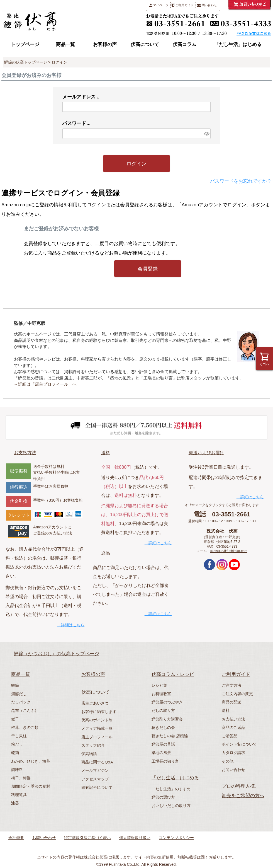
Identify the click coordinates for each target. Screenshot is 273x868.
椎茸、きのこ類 (25, 727)
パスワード (77, 123)
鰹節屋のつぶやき (167, 702)
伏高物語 (89, 754)
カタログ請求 (233, 753)
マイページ (159, 5)
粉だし (17, 744)
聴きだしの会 (163, 727)
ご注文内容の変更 (237, 694)
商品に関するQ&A (97, 762)
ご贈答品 (230, 736)
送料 (106, 453)
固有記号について (97, 787)
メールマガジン (95, 770)
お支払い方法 (233, 719)
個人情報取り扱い (135, 838)
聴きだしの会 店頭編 (170, 736)
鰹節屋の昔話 (163, 744)
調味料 (17, 770)
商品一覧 (65, 44)
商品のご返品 (233, 727)
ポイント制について (239, 744)
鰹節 (15, 685)
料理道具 (19, 795)
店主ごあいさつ (95, 703)
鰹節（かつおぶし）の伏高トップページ (57, 654)
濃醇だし (19, 694)
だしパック (21, 702)
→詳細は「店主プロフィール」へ (45, 384)
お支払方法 (25, 453)
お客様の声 (105, 44)
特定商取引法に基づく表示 (87, 838)
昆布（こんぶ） (25, 710)
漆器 (15, 803)
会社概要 (16, 838)
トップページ (25, 44)
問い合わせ (207, 5)
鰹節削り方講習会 (167, 719)
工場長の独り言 (165, 761)
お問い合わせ (233, 770)
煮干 (15, 719)
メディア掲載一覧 (97, 728)
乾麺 (15, 753)
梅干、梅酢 (21, 778)
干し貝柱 (19, 736)
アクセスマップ (95, 779)
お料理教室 (161, 694)
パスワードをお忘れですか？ (241, 181)
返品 (106, 553)
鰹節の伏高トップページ (26, 62)
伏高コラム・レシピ (173, 674)
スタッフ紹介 (93, 745)
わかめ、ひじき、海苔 (31, 761)
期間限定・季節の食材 (31, 786)
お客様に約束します (99, 712)
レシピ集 (159, 685)
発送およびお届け (206, 453)
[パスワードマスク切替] (206, 134)
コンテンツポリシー (176, 838)
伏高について (145, 44)
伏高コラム (185, 44)
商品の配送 (231, 702)
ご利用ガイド (183, 5)
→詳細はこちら (71, 625)
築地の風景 (161, 753)
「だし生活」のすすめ (171, 789)
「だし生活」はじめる (238, 44)
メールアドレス (82, 97)
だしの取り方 (163, 710)
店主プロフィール (97, 737)
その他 (228, 761)
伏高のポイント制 (97, 720)
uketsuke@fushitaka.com (229, 551)
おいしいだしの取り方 (171, 806)
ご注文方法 (231, 685)
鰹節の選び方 (163, 797)
